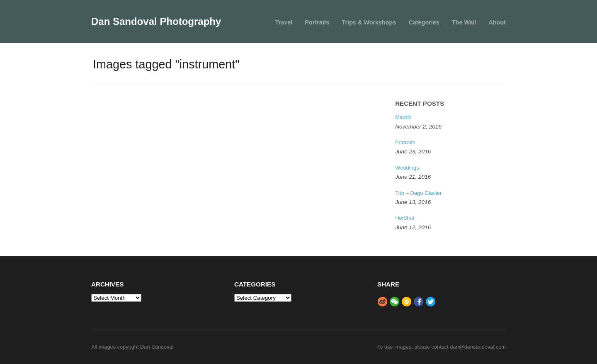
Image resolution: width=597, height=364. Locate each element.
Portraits (317, 22)
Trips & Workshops (369, 22)
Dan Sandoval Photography (156, 21)
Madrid (403, 117)
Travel (284, 22)
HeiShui (405, 218)
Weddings (407, 168)
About (497, 22)
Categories (424, 22)
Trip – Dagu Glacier (418, 193)
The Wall (464, 22)
